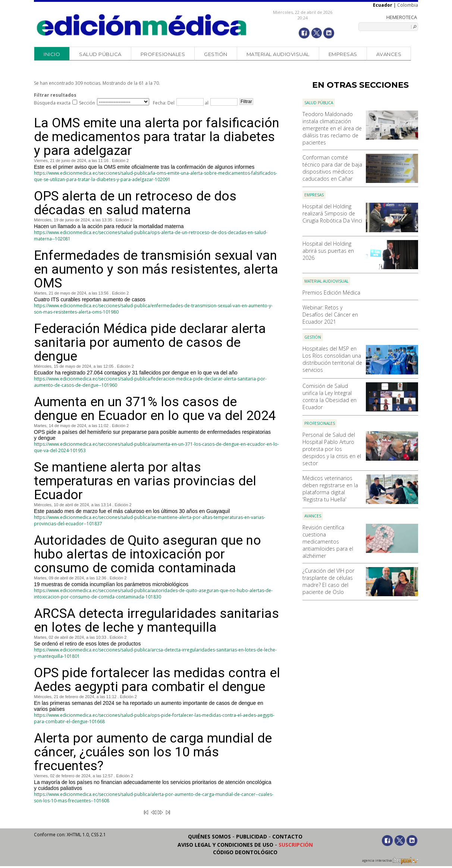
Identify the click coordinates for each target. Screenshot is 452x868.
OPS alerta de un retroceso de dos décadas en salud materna (135, 203)
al (206, 103)
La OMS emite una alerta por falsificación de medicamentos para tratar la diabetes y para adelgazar (157, 137)
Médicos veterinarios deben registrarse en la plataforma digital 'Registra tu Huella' (330, 489)
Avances (389, 54)
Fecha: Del (164, 103)
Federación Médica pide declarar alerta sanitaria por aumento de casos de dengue (150, 343)
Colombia (408, 5)
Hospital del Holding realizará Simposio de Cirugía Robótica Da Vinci (332, 213)
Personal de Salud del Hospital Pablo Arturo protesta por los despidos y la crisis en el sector (332, 449)
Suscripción (296, 845)
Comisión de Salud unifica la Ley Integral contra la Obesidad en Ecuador (329, 396)
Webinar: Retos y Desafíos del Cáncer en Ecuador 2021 (330, 315)
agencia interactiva (390, 862)
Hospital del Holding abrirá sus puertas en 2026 (328, 251)
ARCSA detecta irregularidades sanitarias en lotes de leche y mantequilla (156, 620)
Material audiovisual (278, 54)
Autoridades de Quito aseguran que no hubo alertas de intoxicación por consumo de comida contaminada (147, 554)
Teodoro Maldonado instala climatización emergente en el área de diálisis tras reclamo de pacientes (332, 128)
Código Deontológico (245, 852)
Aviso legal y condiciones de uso (225, 845)
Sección (87, 103)
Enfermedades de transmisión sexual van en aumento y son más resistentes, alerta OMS (156, 269)
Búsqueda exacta (52, 103)
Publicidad (252, 836)
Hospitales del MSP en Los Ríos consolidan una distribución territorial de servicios (332, 359)
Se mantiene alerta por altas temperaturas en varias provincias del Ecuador (145, 481)
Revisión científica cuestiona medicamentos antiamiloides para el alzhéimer (328, 542)
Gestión (216, 54)
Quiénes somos (209, 836)
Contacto (287, 836)
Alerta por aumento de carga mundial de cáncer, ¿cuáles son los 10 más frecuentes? (153, 752)
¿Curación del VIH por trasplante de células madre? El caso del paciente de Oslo (328, 581)
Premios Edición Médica (331, 293)
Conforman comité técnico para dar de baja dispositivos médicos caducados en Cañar (332, 168)
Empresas (343, 54)
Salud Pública (100, 54)
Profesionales (163, 54)
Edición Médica (142, 25)
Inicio (52, 54)
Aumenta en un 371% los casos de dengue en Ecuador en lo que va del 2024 (155, 409)
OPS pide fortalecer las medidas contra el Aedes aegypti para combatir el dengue (157, 680)
